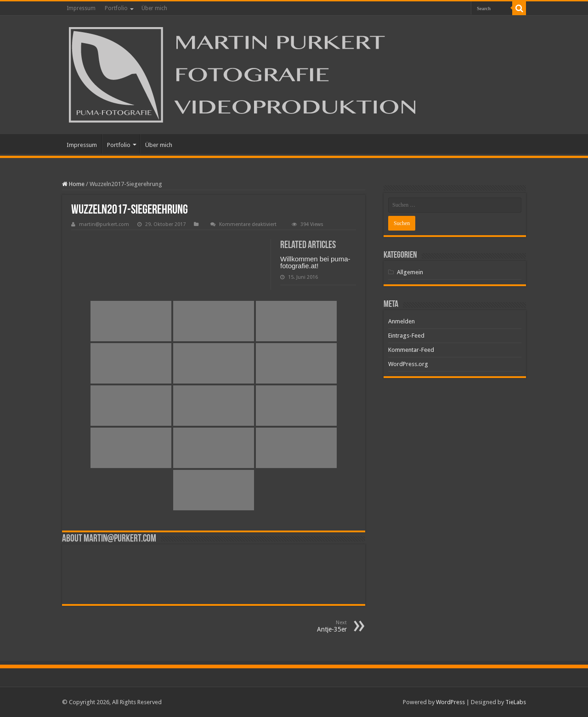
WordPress (450, 702)
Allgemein (410, 272)
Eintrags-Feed (406, 336)
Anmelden (401, 321)
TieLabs (516, 702)
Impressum (81, 8)
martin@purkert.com (104, 224)
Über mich (154, 8)
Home (73, 184)
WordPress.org (408, 364)
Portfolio (116, 8)
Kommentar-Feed (411, 350)
